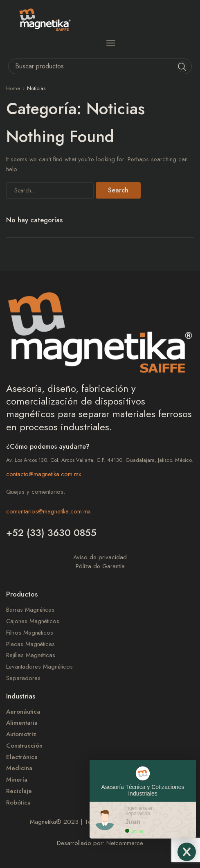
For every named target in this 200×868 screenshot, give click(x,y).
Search (118, 190)
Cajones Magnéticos (33, 621)
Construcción (24, 746)
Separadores (23, 678)
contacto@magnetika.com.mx (44, 474)
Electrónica (22, 757)
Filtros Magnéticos (30, 633)
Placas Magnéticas (30, 644)
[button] (111, 43)
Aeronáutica (23, 712)
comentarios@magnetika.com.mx (48, 511)
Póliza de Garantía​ (100, 566)
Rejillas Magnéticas (31, 655)
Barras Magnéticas (30, 610)
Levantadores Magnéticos (39, 667)
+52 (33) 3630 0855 (51, 532)
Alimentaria (22, 723)
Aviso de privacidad (100, 557)
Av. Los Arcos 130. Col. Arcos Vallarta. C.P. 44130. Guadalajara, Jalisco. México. (100, 460)
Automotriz (21, 734)
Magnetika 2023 (54, 822)
